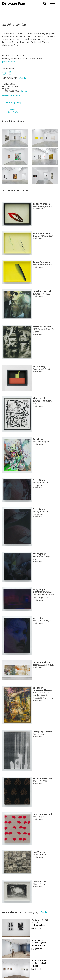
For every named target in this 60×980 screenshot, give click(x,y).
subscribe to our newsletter (18, 970)
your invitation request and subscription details (17, 963)
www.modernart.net (11, 96)
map (24, 91)
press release (9, 62)
